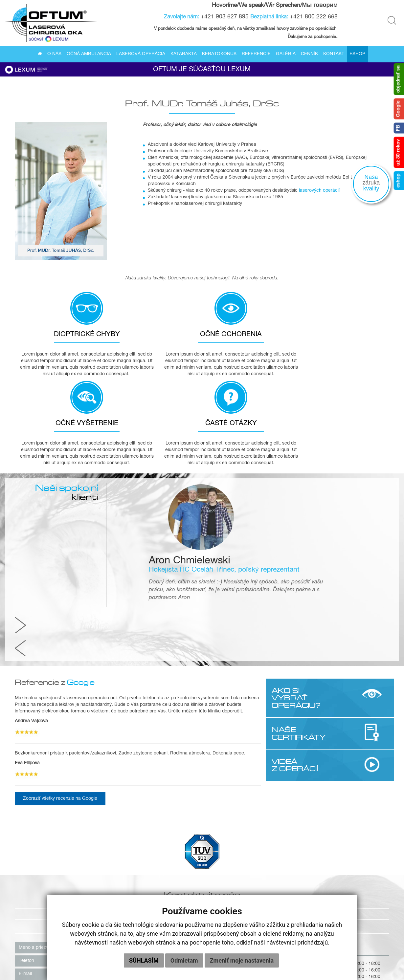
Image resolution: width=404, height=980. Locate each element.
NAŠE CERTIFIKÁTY (298, 553)
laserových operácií (319, 192)
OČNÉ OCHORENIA (159, 337)
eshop (399, 181)
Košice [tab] (219, 769)
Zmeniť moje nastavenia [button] (242, 960)
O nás (54, 54)
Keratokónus (219, 54)
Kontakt (334, 54)
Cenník (309, 54)
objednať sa (399, 79)
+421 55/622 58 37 (273, 815)
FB (399, 128)
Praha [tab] (245, 769)
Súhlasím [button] (144, 960)
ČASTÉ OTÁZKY (351, 337)
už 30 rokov (399, 152)
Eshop (357, 54)
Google (399, 109)
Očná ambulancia (89, 54)
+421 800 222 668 (314, 17)
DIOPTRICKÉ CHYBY (63, 337)
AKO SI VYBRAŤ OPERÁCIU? (295, 518)
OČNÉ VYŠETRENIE (255, 337)
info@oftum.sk (268, 841)
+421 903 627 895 (225, 17)
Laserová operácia (141, 54)
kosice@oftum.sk (271, 835)
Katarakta (184, 54)
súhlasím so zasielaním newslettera (55, 879)
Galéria (286, 54)
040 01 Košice (222, 802)
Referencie (256, 54)
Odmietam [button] (184, 960)
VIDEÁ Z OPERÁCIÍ (294, 584)
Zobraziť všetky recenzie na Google (60, 619)
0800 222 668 (268, 822)
